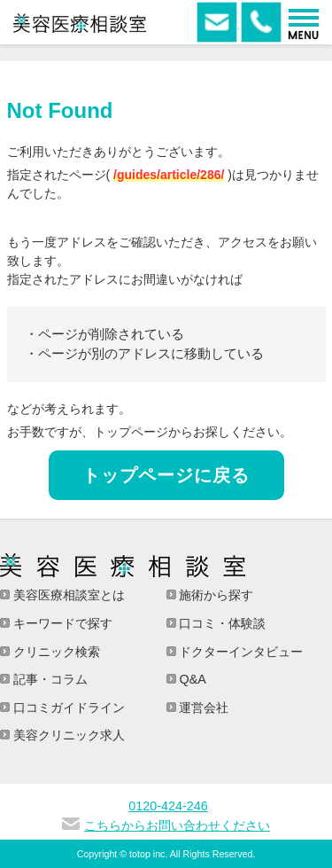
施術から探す (215, 595)
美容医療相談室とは (67, 595)
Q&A (191, 679)
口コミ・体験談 (221, 623)
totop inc (147, 854)
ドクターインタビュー (240, 652)
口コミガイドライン (67, 708)
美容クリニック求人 (67, 735)
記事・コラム (49, 679)
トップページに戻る (166, 475)
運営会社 (203, 708)
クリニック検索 (55, 652)
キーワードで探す (61, 623)
